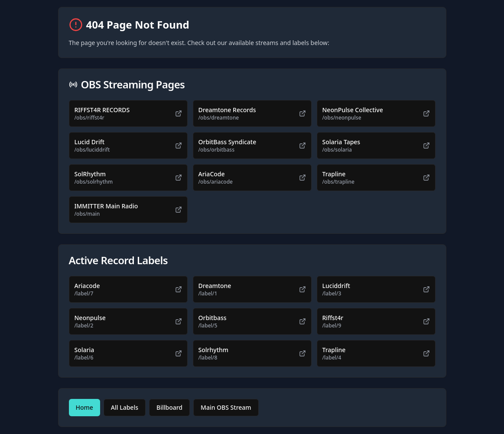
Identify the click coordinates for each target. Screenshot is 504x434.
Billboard (169, 407)
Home (85, 407)
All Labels (125, 407)
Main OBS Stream (226, 407)
